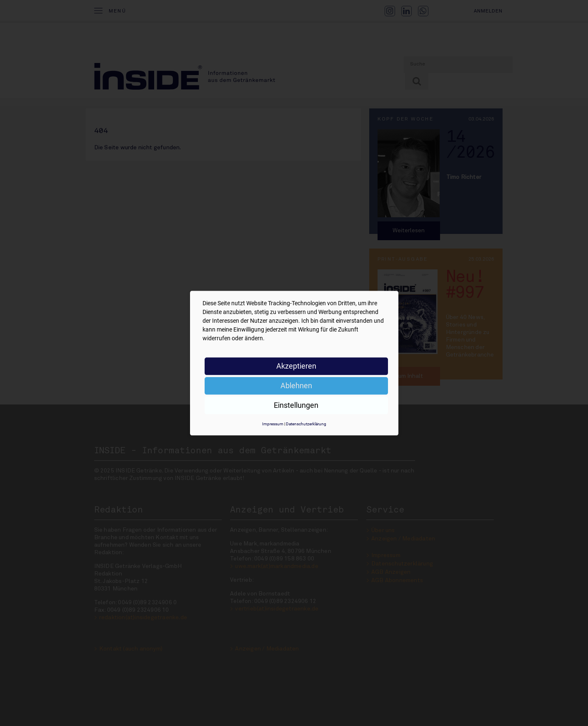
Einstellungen (296, 405)
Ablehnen (296, 386)
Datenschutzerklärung (306, 424)
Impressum (273, 424)
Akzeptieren (296, 366)
